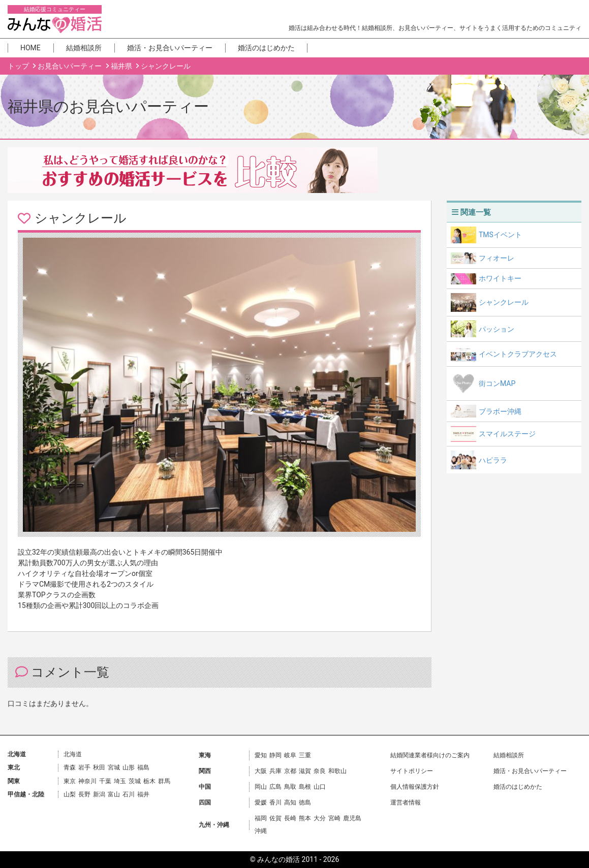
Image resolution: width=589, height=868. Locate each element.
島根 (305, 787)
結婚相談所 (84, 48)
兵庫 (275, 771)
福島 (143, 767)
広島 (275, 787)
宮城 (114, 767)
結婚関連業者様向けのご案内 (430, 755)
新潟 (99, 794)
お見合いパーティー (70, 66)
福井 (143, 794)
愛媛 (261, 802)
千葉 (105, 781)
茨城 (135, 781)
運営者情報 (406, 802)
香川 (275, 802)
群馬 (164, 781)
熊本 (305, 818)
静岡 (275, 755)
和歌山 (337, 771)
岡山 (261, 787)
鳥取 (290, 787)
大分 (320, 818)
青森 (70, 767)
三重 (305, 755)
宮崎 (334, 818)
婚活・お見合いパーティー (170, 48)
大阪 (261, 771)
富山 (114, 794)
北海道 (73, 754)
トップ (19, 66)
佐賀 (275, 818)
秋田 (99, 767)
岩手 (84, 767)
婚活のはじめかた (266, 48)
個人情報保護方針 (415, 787)
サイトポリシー (412, 771)
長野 (84, 794)
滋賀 (305, 771)
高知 (290, 802)
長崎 (290, 818)
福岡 (261, 818)
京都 (290, 771)
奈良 (320, 771)
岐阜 (290, 755)
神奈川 (87, 781)
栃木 (149, 781)
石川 (129, 794)
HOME (30, 48)
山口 (320, 787)
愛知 (261, 755)
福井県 (122, 66)
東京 (70, 781)
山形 (129, 767)
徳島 (305, 802)
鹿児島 (352, 818)
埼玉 (120, 781)
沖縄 (261, 831)
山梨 (70, 794)
